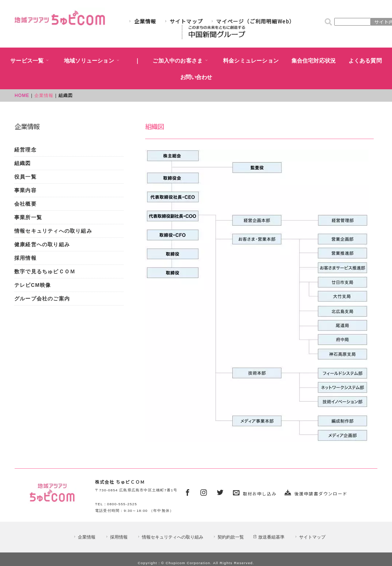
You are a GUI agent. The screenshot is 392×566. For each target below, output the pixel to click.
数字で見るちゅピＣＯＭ (45, 271)
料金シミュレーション (251, 61)
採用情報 (25, 258)
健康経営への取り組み (42, 244)
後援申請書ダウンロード (321, 493)
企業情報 (142, 21)
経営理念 (25, 150)
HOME (22, 95)
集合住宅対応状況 (314, 61)
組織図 (23, 163)
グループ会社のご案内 (42, 299)
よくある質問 (365, 61)
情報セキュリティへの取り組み (53, 231)
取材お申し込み (260, 493)
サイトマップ (183, 21)
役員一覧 (25, 177)
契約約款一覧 (228, 537)
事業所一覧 (28, 217)
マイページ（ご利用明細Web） (252, 21)
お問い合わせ (196, 77)
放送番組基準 (269, 537)
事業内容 (25, 190)
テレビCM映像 (33, 285)
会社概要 (25, 204)
